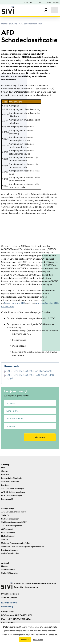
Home (4, 24)
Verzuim (5, 539)
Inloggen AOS (7, 499)
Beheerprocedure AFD (15, 303)
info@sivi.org (7, 606)
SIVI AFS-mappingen (10, 519)
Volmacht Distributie (10, 481)
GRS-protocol (7, 529)
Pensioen (5, 485)
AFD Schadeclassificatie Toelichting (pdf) (30, 371)
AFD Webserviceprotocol (12, 526)
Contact (39, 2)
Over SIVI (28, 2)
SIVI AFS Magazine (9, 573)
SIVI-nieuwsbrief (8, 569)
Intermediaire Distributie (12, 478)
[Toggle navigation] (54, 10)
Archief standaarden (10, 553)
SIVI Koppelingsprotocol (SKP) (14, 522)
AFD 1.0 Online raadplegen (13, 488)
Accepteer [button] (25, 640)
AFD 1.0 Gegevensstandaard (13, 512)
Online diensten (52, 2)
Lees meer (38, 639)
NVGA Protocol (8, 536)
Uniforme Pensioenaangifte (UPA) (16, 543)
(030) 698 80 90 (9, 603)
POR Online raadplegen (12, 495)
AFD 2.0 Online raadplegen (13, 492)
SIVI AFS (13, 24)
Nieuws (4, 566)
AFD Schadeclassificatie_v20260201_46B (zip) (31, 376)
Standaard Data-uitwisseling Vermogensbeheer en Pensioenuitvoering (23, 548)
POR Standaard (8, 533)
